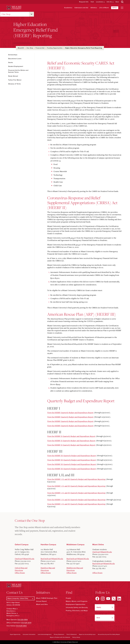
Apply (115, 8)
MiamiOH (21, 48)
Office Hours (20, 573)
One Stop (6, 14)
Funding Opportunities (55, 48)
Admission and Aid (81, 8)
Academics (68, 8)
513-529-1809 (23, 620)
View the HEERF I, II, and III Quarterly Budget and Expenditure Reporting (76, 479)
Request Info (84, 2)
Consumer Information (29, 634)
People (68, 598)
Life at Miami (104, 8)
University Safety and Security (77, 608)
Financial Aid (40, 48)
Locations (100, 2)
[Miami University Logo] (14, 8)
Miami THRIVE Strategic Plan (47, 598)
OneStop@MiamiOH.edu (25, 559)
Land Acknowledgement (45, 634)
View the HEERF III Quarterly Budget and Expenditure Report (72, 456)
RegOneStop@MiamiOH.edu (52, 559)
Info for (109, 2)
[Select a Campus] (21, 598)
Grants (11, 63)
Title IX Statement (72, 634)
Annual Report (41, 601)
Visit (92, 2)
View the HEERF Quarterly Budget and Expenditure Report (70, 413)
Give (117, 2)
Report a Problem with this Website (60, 637)
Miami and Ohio (42, 604)
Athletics (94, 8)
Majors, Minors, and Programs (77, 601)
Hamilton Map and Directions (48, 569)
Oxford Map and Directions (21, 569)
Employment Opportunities (76, 604)
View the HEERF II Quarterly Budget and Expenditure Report (71, 436)
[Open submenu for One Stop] (32, 14)
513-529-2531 (26, 623)
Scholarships (13, 55)
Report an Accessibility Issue (87, 634)
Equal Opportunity (15, 634)
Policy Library (76, 637)
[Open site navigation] (122, 8)
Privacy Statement (59, 634)
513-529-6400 (21, 626)
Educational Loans (15, 59)
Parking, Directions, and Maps (77, 611)
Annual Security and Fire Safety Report (109, 634)
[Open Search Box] (122, 2)
